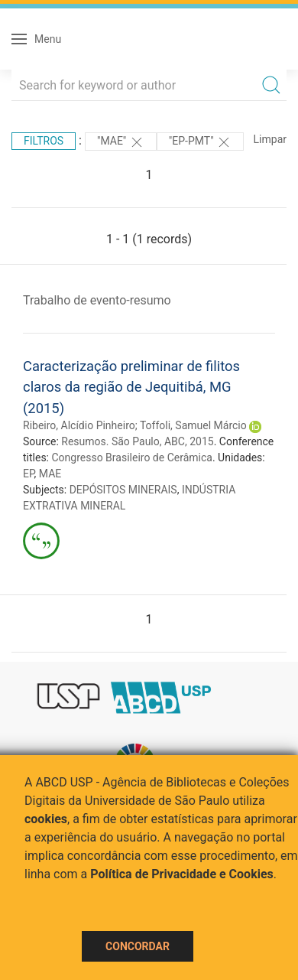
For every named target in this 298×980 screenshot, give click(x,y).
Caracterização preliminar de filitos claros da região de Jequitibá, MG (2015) (131, 387)
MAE (50, 474)
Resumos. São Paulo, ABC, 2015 (137, 441)
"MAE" (121, 142)
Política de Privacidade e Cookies (182, 874)
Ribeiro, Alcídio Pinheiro (79, 425)
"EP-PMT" (200, 142)
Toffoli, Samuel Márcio (193, 425)
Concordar (138, 946)
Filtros (44, 141)
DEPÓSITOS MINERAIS (123, 490)
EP (29, 474)
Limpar (270, 139)
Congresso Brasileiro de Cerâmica (131, 457)
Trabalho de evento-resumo (97, 300)
